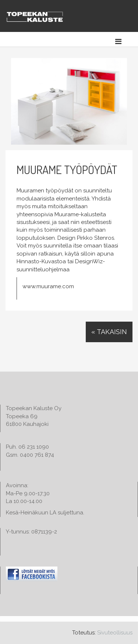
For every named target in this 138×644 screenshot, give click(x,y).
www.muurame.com (48, 286)
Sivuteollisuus (115, 633)
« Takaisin (109, 332)
